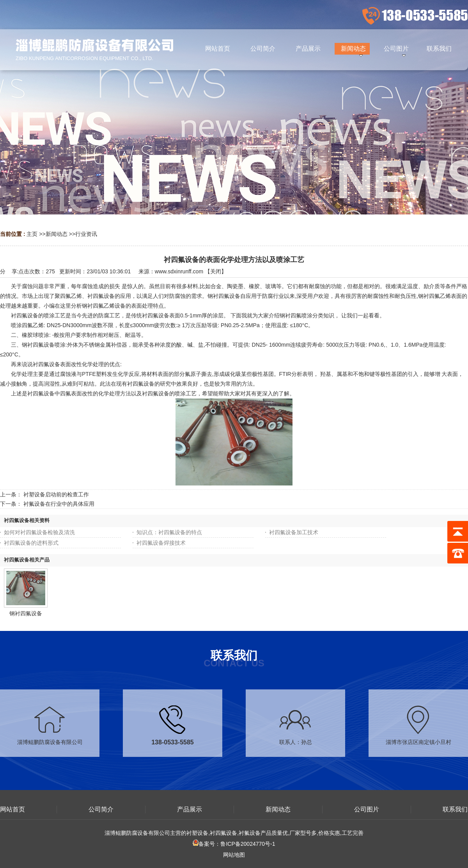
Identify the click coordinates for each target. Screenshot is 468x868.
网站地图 (234, 855)
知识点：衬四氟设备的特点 (169, 532)
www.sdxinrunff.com (179, 271)
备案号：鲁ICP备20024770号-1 (234, 844)
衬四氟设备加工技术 (294, 532)
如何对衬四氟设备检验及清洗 (39, 532)
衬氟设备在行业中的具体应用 (59, 504)
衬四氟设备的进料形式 (31, 543)
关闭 (216, 271)
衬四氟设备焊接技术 (161, 543)
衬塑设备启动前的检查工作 (56, 494)
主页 (32, 234)
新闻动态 (57, 234)
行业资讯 (86, 234)
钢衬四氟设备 (26, 613)
